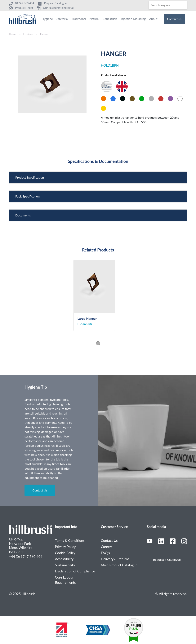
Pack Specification (27, 196)
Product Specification (30, 177)
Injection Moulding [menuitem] (133, 19)
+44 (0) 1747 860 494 (26, 557)
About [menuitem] (153, 19)
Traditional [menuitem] (79, 19)
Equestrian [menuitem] (110, 19)
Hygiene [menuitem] (47, 19)
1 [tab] (98, 343)
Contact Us (40, 490)
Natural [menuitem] (94, 19)
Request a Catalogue (167, 560)
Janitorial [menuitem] (62, 19)
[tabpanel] (98, 295)
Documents (23, 215)
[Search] (168, 5)
